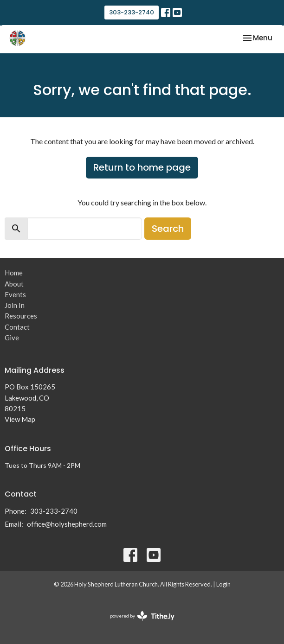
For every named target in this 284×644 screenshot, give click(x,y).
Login (223, 584)
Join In (15, 305)
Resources (21, 316)
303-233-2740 (132, 12)
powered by (142, 616)
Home (14, 273)
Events (15, 294)
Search (168, 229)
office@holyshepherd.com (67, 524)
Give (12, 338)
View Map (20, 419)
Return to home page (142, 167)
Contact (17, 327)
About (14, 284)
